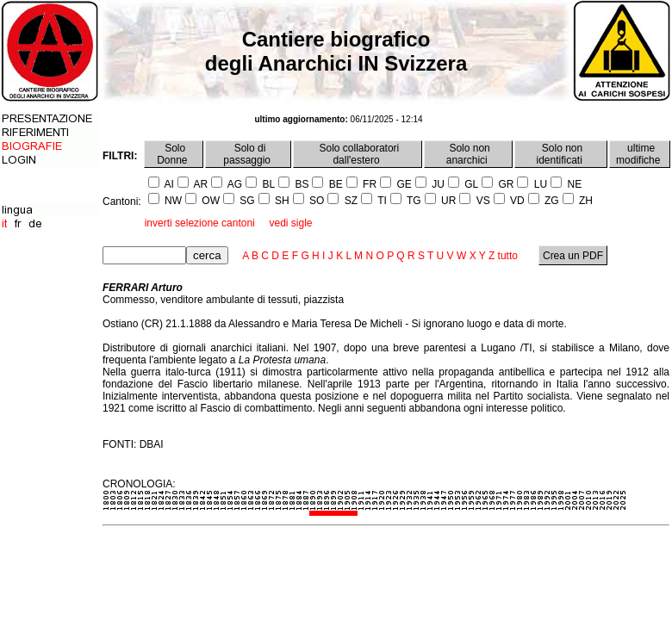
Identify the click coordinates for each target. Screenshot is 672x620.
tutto (508, 256)
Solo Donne (174, 154)
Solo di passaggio (248, 154)
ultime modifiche (640, 154)
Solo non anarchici (468, 154)
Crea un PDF (573, 256)
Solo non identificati (561, 154)
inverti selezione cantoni (200, 223)
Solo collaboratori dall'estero (358, 154)
